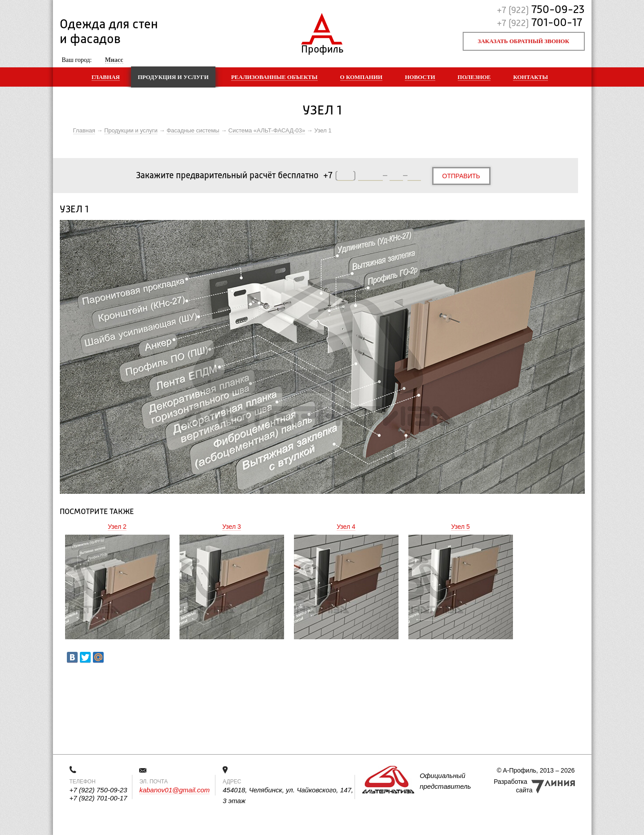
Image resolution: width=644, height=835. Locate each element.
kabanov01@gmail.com (174, 790)
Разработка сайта (513, 786)
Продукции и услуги (131, 130)
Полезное (474, 77)
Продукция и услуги (173, 77)
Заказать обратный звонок (524, 41)
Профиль (322, 47)
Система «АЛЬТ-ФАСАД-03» (267, 130)
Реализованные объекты (274, 77)
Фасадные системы (193, 130)
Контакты (530, 77)
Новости (420, 77)
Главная (106, 77)
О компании (361, 77)
